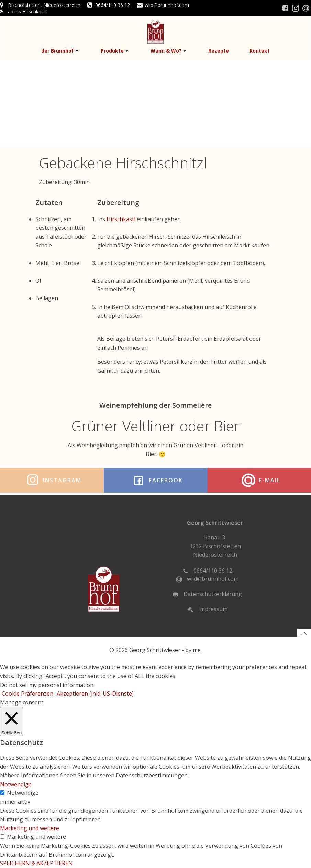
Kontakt (260, 51)
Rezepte (219, 51)
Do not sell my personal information (47, 685)
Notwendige (23, 793)
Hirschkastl (122, 219)
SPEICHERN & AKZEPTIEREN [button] (36, 863)
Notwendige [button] (16, 784)
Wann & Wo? (169, 51)
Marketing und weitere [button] (30, 828)
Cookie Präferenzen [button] (27, 694)
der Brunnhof (61, 51)
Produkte (115, 51)
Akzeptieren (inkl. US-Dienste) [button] (95, 694)
